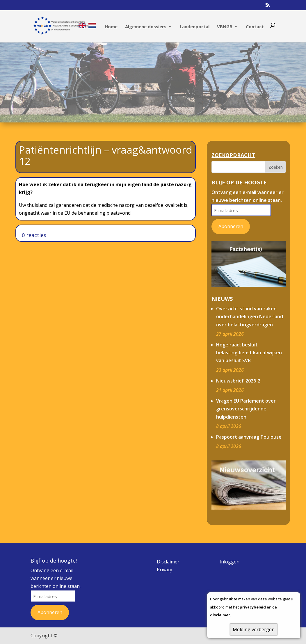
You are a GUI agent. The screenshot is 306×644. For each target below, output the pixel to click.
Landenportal (195, 27)
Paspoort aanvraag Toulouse (249, 437)
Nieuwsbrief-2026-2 (238, 381)
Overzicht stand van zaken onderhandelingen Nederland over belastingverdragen (250, 316)
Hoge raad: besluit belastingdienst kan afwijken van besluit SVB (249, 353)
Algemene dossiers (146, 27)
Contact (255, 27)
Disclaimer (168, 562)
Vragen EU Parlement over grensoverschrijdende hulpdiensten (246, 409)
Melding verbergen (254, 629)
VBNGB (225, 27)
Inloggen (229, 562)
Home (111, 27)
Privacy (164, 570)
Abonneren (231, 226)
